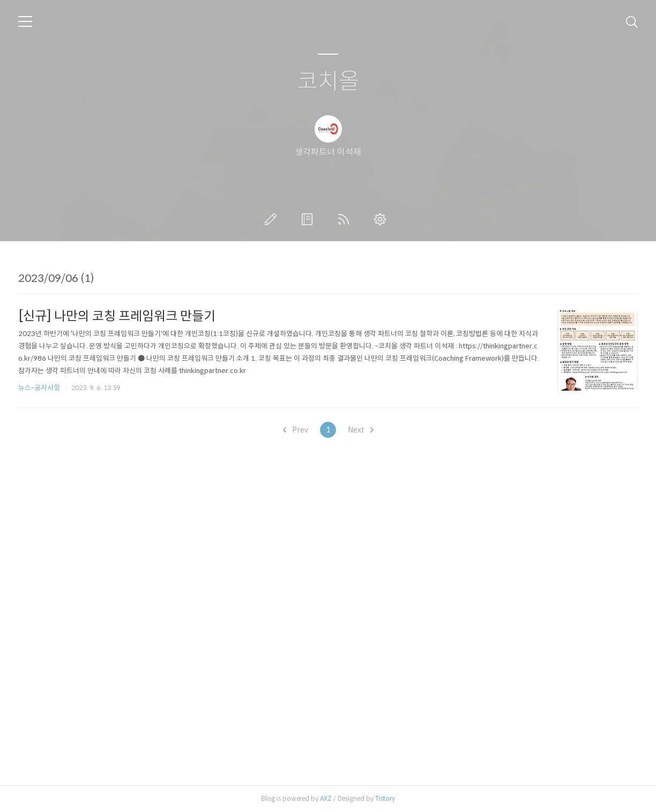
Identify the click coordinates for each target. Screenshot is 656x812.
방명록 (309, 219)
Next (361, 430)
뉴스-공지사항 (39, 388)
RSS (346, 219)
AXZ (326, 798)
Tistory (385, 798)
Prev (296, 430)
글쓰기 (273, 219)
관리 (382, 219)
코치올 (328, 82)
